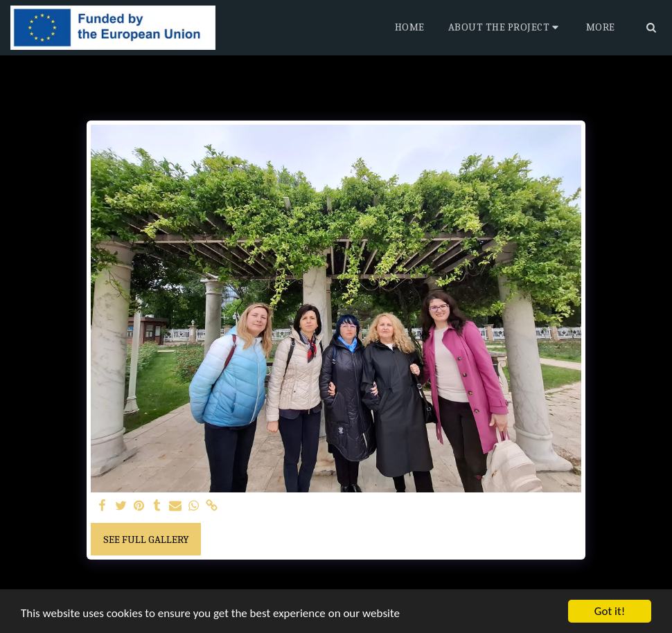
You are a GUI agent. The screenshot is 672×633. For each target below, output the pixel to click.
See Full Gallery (146, 540)
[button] (505, 28)
